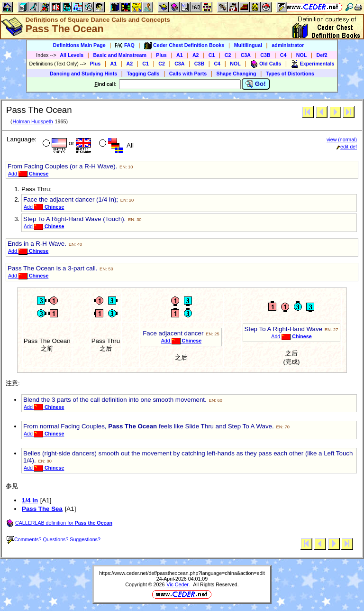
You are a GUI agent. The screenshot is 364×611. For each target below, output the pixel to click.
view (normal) (342, 139)
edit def (347, 147)
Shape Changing (236, 74)
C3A (246, 55)
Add (28, 174)
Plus (161, 55)
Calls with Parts (188, 74)
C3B (265, 55)
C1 (212, 55)
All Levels (72, 55)
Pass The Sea (42, 509)
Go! (256, 84)
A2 (196, 55)
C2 (228, 55)
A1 (180, 55)
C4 (283, 55)
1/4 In (30, 500)
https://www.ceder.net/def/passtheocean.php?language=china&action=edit (182, 573)
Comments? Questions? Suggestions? (54, 539)
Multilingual (248, 45)
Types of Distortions (290, 74)
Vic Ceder (177, 584)
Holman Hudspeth (32, 121)
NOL (302, 55)
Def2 (322, 55)
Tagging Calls (143, 74)
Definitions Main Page (79, 45)
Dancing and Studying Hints (83, 74)
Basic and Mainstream (120, 55)
